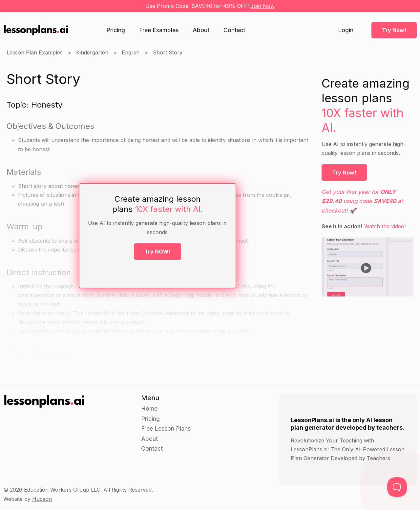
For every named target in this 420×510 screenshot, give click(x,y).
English (131, 52)
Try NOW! (157, 252)
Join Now (262, 6)
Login (346, 30)
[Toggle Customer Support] (397, 487)
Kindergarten (92, 52)
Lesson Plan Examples (35, 52)
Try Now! (394, 30)
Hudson (42, 499)
